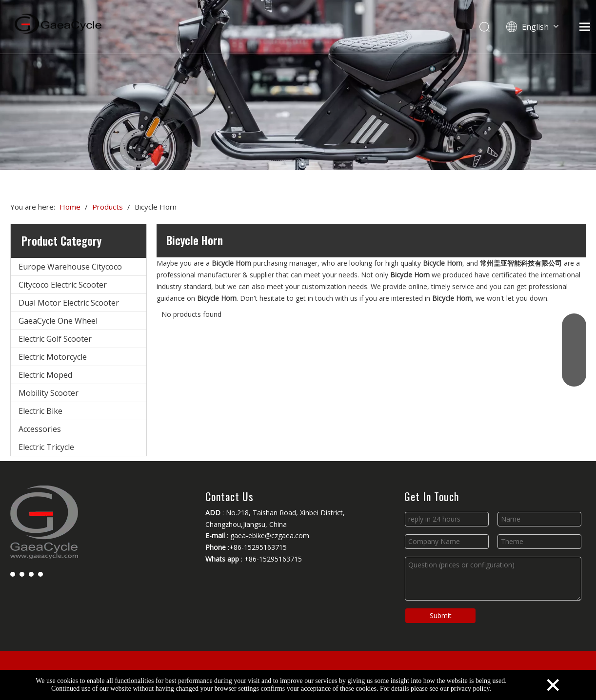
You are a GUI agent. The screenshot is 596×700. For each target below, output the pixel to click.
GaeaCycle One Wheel (58, 321)
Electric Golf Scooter (55, 339)
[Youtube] (31, 574)
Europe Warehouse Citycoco (70, 267)
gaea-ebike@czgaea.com (270, 535)
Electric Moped (45, 375)
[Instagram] (40, 574)
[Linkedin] (22, 574)
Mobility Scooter (49, 393)
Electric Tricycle (46, 447)
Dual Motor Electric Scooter (69, 303)
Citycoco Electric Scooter (63, 285)
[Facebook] (13, 574)
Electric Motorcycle (53, 357)
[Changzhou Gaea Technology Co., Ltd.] (298, 85)
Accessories (40, 429)
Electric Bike (40, 411)
